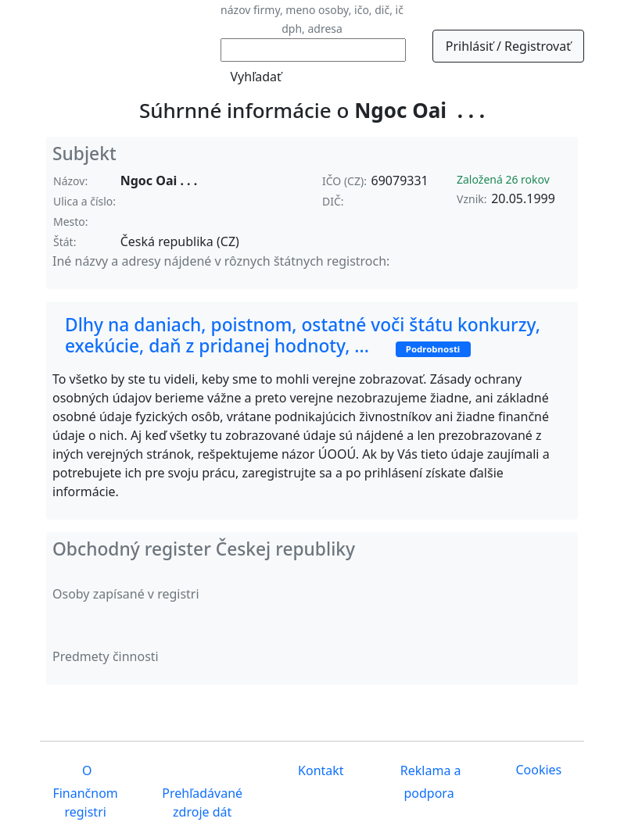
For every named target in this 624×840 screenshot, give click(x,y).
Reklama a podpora (429, 783)
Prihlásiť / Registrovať (508, 46)
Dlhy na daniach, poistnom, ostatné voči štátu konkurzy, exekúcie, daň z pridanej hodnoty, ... (303, 335)
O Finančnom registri (85, 792)
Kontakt (319, 771)
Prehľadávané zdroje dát (202, 802)
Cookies (538, 770)
